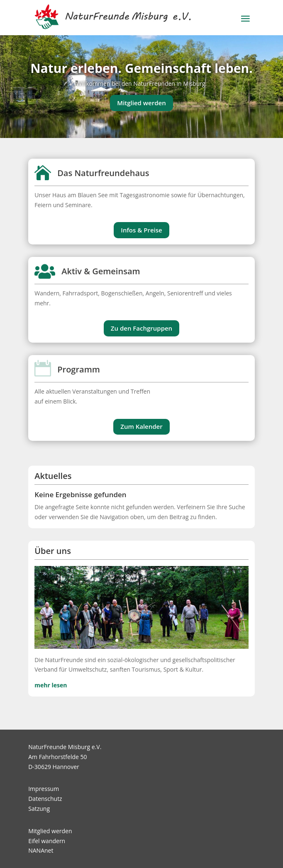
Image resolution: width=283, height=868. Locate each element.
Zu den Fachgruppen (141, 328)
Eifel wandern (47, 841)
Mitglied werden (141, 103)
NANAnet (41, 850)
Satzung (39, 809)
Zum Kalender (141, 426)
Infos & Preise (141, 230)
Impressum (44, 789)
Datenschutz (45, 799)
